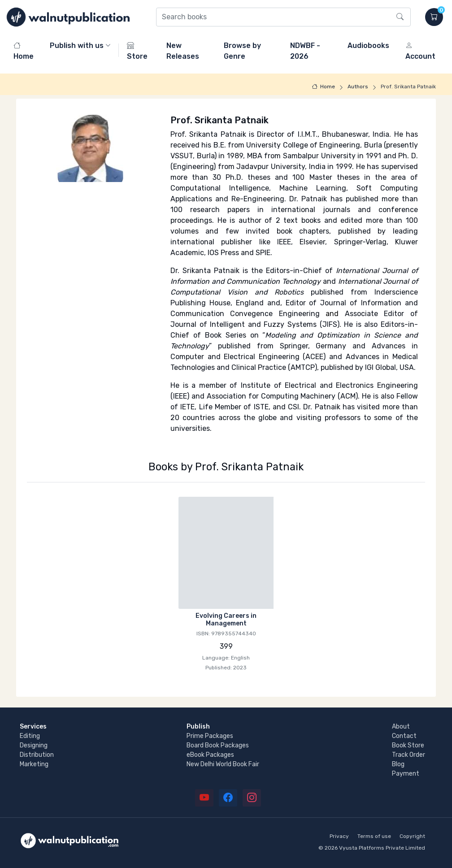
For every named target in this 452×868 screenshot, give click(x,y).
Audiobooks (368, 46)
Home (24, 51)
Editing (30, 736)
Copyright (412, 836)
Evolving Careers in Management (226, 620)
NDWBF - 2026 (305, 51)
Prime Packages (210, 736)
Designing (34, 745)
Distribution (37, 755)
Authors (358, 87)
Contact (404, 736)
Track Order (409, 755)
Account (420, 51)
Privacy (339, 836)
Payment (406, 774)
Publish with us (77, 46)
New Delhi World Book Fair (223, 764)
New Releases (183, 51)
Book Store (408, 745)
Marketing (34, 764)
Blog (398, 764)
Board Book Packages (218, 745)
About (401, 727)
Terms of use (374, 836)
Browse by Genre (242, 51)
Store (137, 51)
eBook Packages (210, 755)
